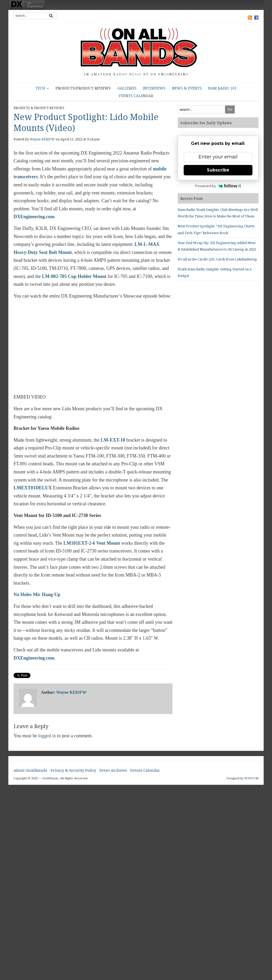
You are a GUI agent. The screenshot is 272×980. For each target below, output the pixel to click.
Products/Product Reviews (83, 88)
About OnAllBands (30, 770)
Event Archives (113, 770)
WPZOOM (251, 778)
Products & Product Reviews (39, 108)
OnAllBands (50, 778)
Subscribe (218, 170)
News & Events (187, 88)
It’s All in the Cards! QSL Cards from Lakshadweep (217, 259)
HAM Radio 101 (222, 88)
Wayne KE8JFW (42, 139)
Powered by (218, 186)
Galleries (127, 88)
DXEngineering (35, 5)
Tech (40, 88)
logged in (47, 736)
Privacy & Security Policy (73, 770)
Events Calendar (136, 96)
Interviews (154, 88)
